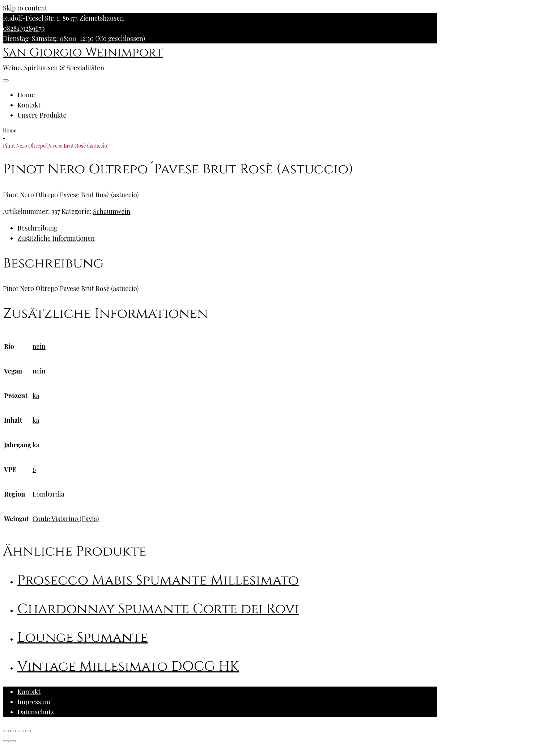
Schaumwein (112, 211)
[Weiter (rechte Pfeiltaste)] (13, 741)
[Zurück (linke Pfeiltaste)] (6, 741)
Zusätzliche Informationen (56, 238)
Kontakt (29, 105)
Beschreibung (37, 228)
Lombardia (48, 494)
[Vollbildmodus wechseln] (21, 731)
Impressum (34, 702)
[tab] (227, 228)
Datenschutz (36, 712)
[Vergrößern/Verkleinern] (28, 731)
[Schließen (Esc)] (6, 731)
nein (39, 346)
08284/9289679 (24, 28)
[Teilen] (13, 731)
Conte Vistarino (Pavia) (66, 519)
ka (36, 396)
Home (26, 95)
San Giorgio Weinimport (83, 53)
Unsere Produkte (42, 115)
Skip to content (25, 8)
